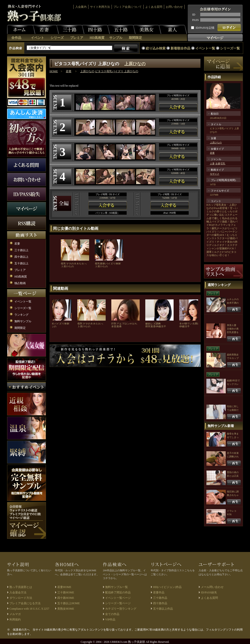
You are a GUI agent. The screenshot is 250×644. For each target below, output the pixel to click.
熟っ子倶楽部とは (21, 587)
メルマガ (15, 614)
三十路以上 (21, 250)
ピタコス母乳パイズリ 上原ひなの (117, 71)
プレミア (77, 38)
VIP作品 (110, 620)
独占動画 (20, 283)
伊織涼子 (161, 326)
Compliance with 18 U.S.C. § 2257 (29, 609)
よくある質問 (154, 7)
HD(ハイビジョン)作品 (167, 587)
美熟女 (147, 29)
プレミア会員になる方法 (25, 603)
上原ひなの (135, 64)
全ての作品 (112, 614)
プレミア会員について (128, 7)
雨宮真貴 (150, 326)
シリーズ (57, 38)
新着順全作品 (180, 48)
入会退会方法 (18, 592)
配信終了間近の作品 (118, 592)
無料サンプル (23, 321)
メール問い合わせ (212, 587)
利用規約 (15, 620)
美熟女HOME (66, 609)
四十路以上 (21, 257)
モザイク (215, 174)
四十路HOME (66, 598)
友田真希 (117, 326)
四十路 (96, 29)
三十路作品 (160, 598)
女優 (218, 163)
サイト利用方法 (100, 7)
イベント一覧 (205, 48)
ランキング (21, 315)
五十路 (121, 29)
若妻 (45, 29)
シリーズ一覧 (230, 48)
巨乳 (223, 163)
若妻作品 (159, 592)
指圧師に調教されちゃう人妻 (233, 495)
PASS (196, 20)
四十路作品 (160, 603)
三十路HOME (66, 592)
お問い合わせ (174, 7)
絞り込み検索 (156, 48)
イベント (37, 38)
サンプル (116, 38)
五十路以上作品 (163, 609)
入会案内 (81, 7)
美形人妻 (232, 325)
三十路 (70, 29)
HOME (54, 71)
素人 (173, 29)
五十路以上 (21, 263)
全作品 (16, 38)
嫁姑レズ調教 (153, 324)
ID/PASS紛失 (209, 592)
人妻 (212, 163)
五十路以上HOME (69, 603)
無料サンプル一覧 (117, 587)
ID (194, 15)
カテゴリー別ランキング (121, 609)
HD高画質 (97, 38)
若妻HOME (64, 587)
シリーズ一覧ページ (118, 603)
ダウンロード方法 (21, 598)
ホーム (21, 29)
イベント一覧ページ (118, 598)
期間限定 (135, 38)
